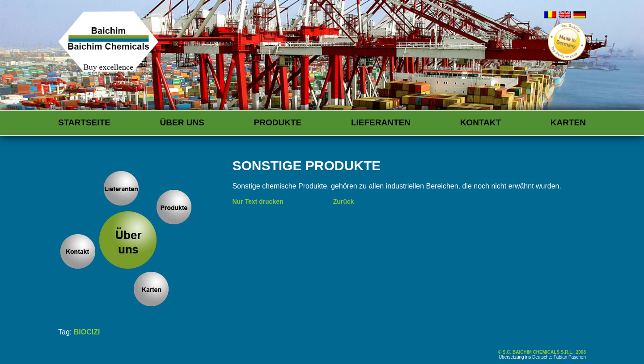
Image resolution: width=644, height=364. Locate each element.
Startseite (84, 122)
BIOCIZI (87, 332)
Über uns (182, 122)
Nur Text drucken (258, 201)
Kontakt (481, 122)
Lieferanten (381, 122)
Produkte (278, 122)
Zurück (344, 201)
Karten (568, 122)
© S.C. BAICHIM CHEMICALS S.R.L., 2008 (542, 352)
